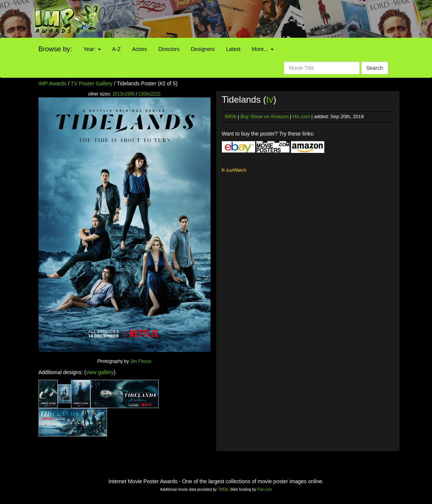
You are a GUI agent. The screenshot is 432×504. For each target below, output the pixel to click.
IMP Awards (53, 83)
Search (375, 68)
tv (270, 99)
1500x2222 (149, 94)
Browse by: (55, 49)
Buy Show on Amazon (264, 116)
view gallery (100, 372)
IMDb (231, 116)
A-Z (117, 49)
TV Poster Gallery (91, 83)
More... (262, 49)
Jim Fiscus (141, 361)
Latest (233, 49)
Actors (139, 49)
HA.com (301, 116)
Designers (203, 49)
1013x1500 (123, 94)
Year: (92, 49)
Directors (169, 49)
